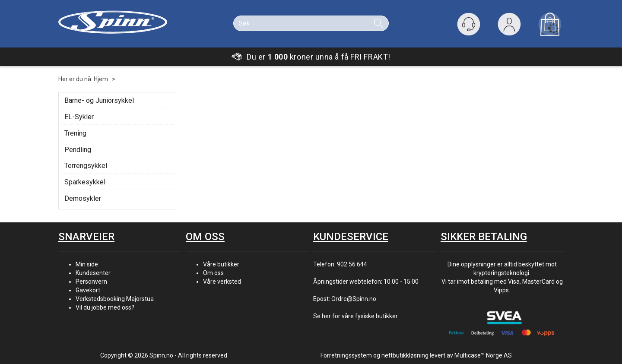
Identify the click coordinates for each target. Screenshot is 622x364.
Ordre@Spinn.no (354, 299)
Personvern (91, 282)
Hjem (101, 79)
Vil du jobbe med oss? (105, 307)
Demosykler (83, 198)
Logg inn (509, 26)
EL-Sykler (79, 117)
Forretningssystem (346, 355)
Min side (87, 264)
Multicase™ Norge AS (483, 355)
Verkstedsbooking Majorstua (115, 299)
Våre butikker (221, 264)
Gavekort (88, 290)
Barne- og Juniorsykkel (99, 100)
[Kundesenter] (469, 24)
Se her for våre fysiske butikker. (356, 316)
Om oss (213, 273)
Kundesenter (93, 273)
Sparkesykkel (85, 182)
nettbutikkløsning (405, 355)
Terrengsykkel (86, 166)
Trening (75, 133)
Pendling (78, 150)
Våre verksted (222, 282)
